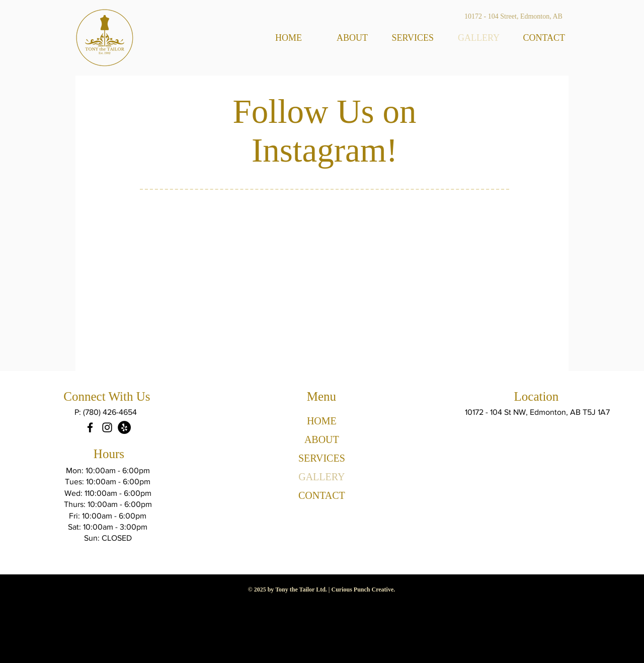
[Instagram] (107, 427)
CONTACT (322, 495)
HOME (322, 421)
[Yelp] (124, 427)
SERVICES (322, 458)
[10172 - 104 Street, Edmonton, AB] (513, 17)
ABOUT (322, 439)
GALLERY (321, 477)
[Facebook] (90, 427)
